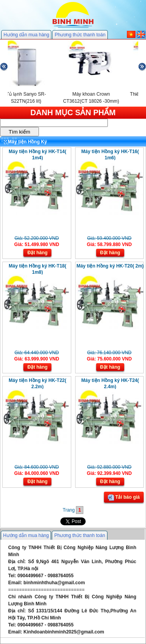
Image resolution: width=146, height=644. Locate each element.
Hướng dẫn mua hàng (26, 35)
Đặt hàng (37, 253)
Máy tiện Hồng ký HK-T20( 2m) (110, 266)
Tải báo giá (124, 498)
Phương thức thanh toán (80, 35)
